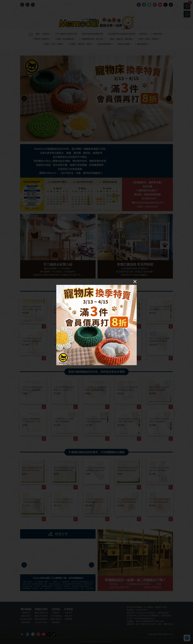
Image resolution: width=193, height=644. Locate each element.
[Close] (135, 282)
